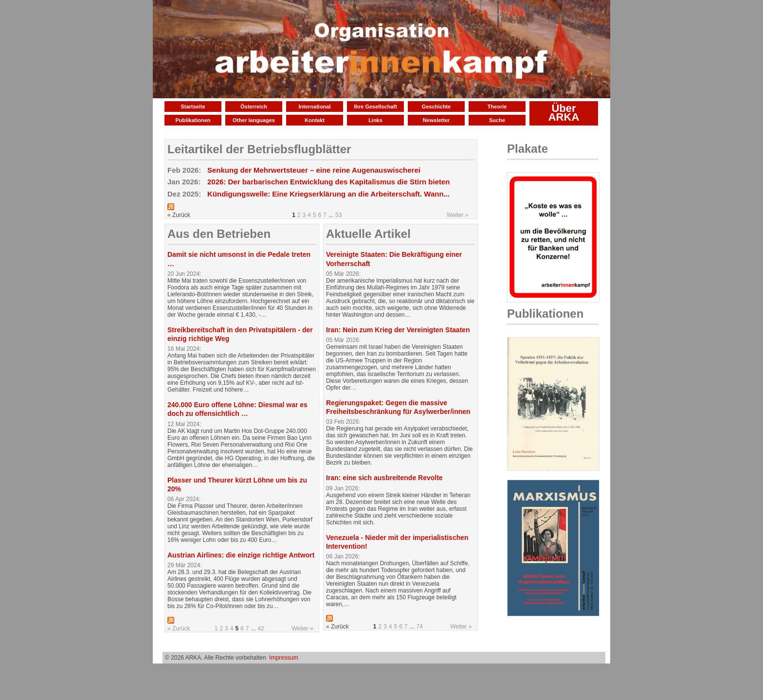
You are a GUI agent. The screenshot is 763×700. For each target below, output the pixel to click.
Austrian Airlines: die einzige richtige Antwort (241, 555)
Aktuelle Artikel (368, 234)
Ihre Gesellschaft (375, 107)
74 (420, 627)
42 (261, 628)
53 (338, 215)
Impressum (283, 658)
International (314, 107)
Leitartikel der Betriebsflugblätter (259, 149)
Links (375, 120)
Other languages (254, 120)
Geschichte (436, 107)
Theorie (497, 107)
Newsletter (436, 120)
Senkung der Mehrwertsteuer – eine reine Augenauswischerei (314, 170)
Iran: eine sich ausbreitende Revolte (384, 478)
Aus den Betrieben (219, 234)
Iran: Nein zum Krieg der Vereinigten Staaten (398, 330)
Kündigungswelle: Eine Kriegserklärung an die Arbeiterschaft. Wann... (328, 194)
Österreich (254, 107)
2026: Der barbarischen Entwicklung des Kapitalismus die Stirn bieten (328, 182)
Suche (497, 120)
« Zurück (179, 628)
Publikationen (193, 120)
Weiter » (457, 215)
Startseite (193, 107)
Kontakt (315, 120)
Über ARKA (564, 113)
